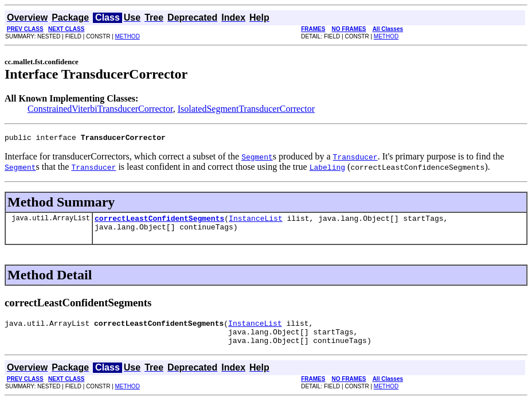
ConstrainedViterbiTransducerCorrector (100, 109)
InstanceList (256, 221)
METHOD (128, 36)
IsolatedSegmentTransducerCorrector (246, 109)
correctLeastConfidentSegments (159, 221)
